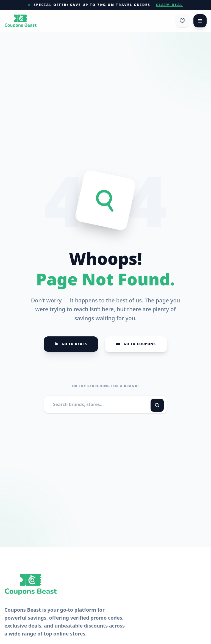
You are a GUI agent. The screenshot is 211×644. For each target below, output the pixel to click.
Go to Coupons (136, 344)
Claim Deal (169, 5)
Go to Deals (71, 344)
